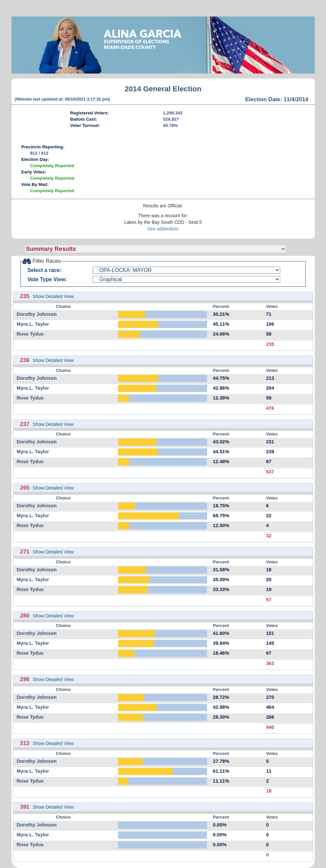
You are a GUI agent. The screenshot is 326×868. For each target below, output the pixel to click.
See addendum (163, 229)
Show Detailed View (53, 296)
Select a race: (44, 270)
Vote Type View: (47, 279)
